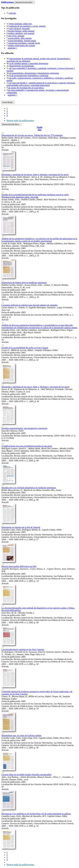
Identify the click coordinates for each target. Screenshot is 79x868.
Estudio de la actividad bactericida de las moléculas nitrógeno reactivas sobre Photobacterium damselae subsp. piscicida (35, 196)
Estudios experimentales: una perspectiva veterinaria (24, 428)
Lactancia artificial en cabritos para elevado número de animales (30, 305)
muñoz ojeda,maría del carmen (22, 46)
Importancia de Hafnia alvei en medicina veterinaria (24, 283)
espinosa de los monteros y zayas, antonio (27, 26)
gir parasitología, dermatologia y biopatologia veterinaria (34, 73)
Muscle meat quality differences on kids (19, 566)
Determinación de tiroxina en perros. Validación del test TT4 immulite (32, 135)
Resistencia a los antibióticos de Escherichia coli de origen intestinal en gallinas (36, 814)
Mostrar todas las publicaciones (20, 120)
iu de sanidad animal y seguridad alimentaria (29, 63)
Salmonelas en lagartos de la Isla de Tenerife (21, 527)
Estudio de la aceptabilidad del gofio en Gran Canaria (25, 348)
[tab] (40, 8)
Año (39, 130)
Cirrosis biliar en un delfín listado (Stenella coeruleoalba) (26, 775)
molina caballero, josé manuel (21, 33)
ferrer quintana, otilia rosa (20, 24)
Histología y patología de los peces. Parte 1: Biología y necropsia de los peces (35, 387)
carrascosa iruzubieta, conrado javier (24, 43)
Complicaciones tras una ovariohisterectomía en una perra (27, 446)
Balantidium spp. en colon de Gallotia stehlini (21, 736)
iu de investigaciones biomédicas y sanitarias (29, 76)
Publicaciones (8, 2)
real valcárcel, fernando (20, 29)
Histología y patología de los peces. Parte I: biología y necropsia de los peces (35, 175)
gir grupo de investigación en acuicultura (26, 88)
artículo (13, 13)
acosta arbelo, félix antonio (20, 38)
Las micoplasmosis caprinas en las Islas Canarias (23, 649)
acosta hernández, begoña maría (22, 41)
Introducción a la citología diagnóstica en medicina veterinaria (29, 488)
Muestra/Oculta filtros (24, 2)
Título (40, 127)
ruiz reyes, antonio (16, 36)
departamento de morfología (22, 66)
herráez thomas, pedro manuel (21, 31)
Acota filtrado (8, 102)
